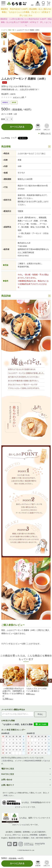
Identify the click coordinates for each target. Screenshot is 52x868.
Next (50, 681)
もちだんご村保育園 (29, 835)
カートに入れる (17, 127)
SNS (43, 5)
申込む (40, 714)
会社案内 (9, 832)
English (4, 838)
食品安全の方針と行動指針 (19, 838)
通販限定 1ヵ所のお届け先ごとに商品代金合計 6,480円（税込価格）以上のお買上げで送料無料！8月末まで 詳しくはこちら (26, 22)
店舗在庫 (38, 129)
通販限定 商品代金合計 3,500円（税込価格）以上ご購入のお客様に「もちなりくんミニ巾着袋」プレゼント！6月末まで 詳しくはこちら (26, 12)
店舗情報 (38, 5)
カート (49, 5)
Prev (2, 681)
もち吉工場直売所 (38, 832)
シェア (14, 138)
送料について (46, 133)
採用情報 (26, 832)
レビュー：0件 (19, 97)
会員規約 (42, 835)
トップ (3, 30)
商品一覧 (11, 30)
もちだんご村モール (12, 835)
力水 (32, 838)
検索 (32, 5)
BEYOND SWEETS (43, 838)
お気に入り (47, 129)
